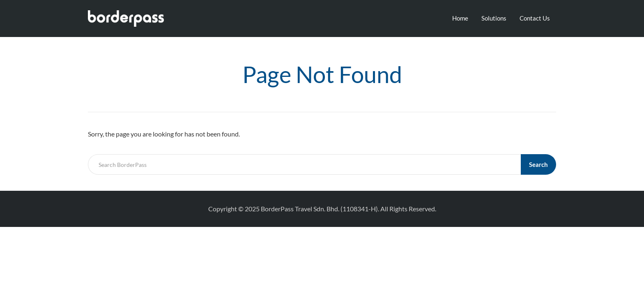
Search (538, 164)
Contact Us (535, 18)
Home (460, 18)
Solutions (494, 18)
